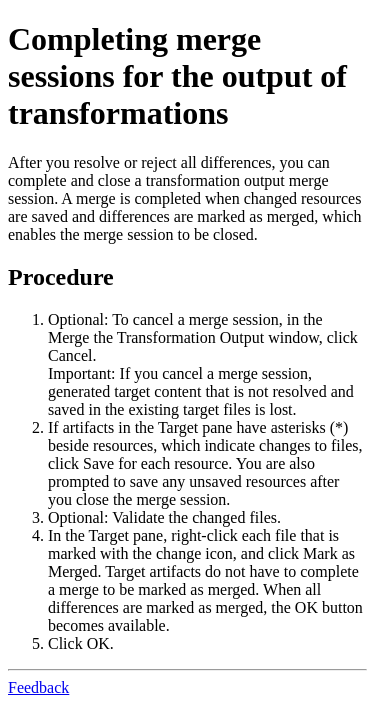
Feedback (38, 687)
